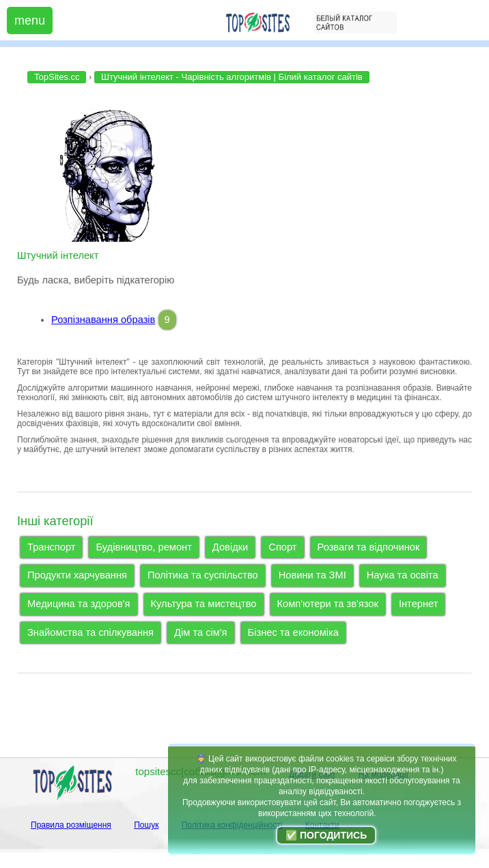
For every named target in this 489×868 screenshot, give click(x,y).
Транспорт (51, 547)
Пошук (146, 825)
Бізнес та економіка (293, 632)
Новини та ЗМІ (312, 575)
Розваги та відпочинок (369, 547)
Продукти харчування (77, 575)
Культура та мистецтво (204, 604)
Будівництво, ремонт (143, 547)
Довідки (230, 547)
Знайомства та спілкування (90, 632)
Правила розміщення (71, 825)
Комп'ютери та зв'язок (328, 604)
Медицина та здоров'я (79, 604)
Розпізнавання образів (103, 320)
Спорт (282, 547)
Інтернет (419, 604)
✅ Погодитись (326, 835)
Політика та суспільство (203, 575)
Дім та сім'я (201, 632)
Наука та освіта (403, 575)
